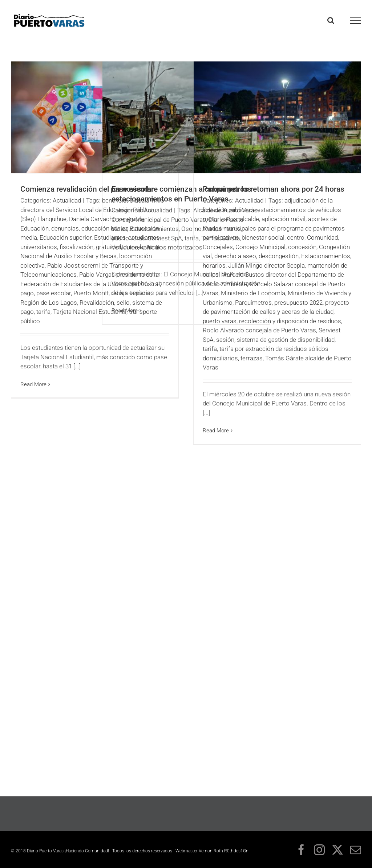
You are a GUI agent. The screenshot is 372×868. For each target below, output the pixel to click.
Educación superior (66, 237)
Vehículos (125, 247)
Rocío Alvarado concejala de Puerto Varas (259, 330)
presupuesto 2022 (298, 303)
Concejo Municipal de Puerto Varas (159, 220)
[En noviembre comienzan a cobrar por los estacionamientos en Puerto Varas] (186, 117)
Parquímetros (253, 303)
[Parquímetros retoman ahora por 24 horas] (277, 117)
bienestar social (263, 237)
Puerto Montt (91, 293)
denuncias (65, 228)
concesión (302, 247)
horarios (214, 265)
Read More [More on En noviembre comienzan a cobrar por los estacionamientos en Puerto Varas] (125, 311)
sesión (225, 340)
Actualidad (67, 200)
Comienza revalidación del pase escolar (87, 189)
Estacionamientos (154, 229)
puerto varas (128, 238)
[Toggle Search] (331, 20)
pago (27, 293)
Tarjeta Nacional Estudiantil (90, 312)
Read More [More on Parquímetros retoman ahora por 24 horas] (216, 431)
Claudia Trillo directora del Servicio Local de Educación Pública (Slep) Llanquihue (92, 210)
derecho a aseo (235, 256)
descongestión (279, 256)
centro (296, 237)
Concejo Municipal (260, 247)
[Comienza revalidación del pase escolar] (95, 117)
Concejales (218, 247)
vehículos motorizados (171, 247)
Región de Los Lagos (49, 303)
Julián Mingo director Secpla (266, 265)
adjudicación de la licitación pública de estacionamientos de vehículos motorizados (272, 210)
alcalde (249, 219)
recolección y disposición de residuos (290, 321)
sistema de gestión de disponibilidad (286, 340)
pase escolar (54, 293)
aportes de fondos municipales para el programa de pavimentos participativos (274, 228)
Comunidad (322, 237)
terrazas (252, 358)
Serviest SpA (165, 238)
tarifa (43, 312)
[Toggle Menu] (356, 21)
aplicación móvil (284, 219)
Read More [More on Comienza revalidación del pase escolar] (33, 384)
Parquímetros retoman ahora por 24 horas (274, 189)
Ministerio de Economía (253, 293)
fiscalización (76, 247)
